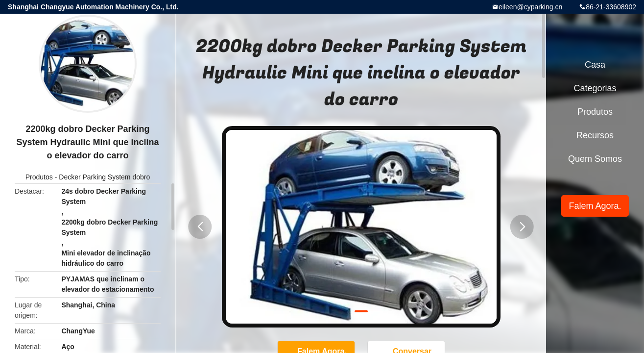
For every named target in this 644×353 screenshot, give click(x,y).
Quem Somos (595, 159)
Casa (595, 65)
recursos (595, 135)
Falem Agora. (595, 206)
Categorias (595, 88)
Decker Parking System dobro (104, 177)
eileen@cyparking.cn (530, 7)
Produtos (39, 177)
